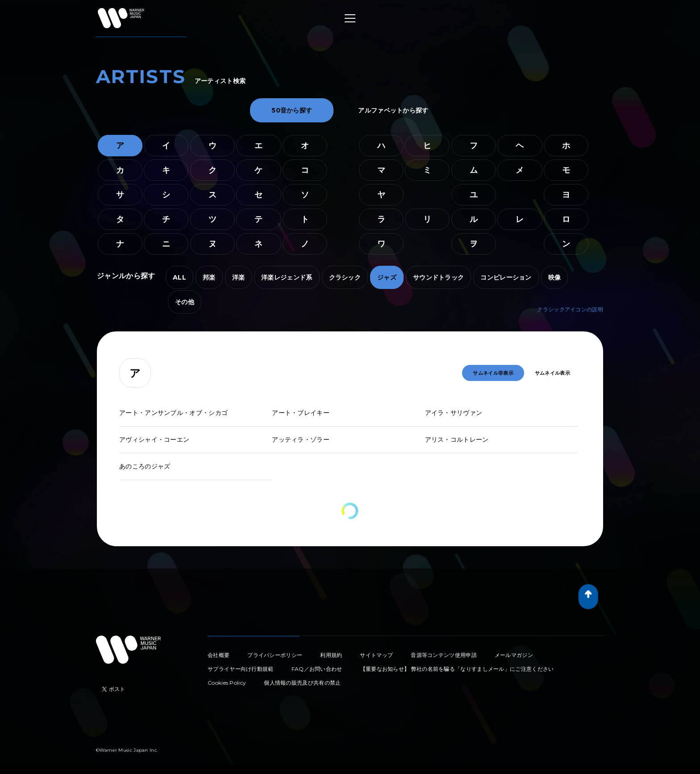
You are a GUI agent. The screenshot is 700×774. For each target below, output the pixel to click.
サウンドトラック (438, 277)
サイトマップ (376, 655)
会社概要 (219, 655)
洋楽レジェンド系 (287, 277)
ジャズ (387, 277)
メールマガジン (514, 655)
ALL (179, 277)
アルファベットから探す (393, 110)
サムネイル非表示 (493, 373)
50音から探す (292, 110)
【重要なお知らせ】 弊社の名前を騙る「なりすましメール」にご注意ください (457, 669)
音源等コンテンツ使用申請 (444, 655)
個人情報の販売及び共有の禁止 (302, 683)
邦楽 (209, 277)
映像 (555, 277)
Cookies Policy (227, 683)
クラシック (345, 277)
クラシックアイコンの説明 (570, 309)
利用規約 (331, 655)
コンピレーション (506, 277)
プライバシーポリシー (275, 655)
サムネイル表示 (552, 373)
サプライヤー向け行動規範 (241, 669)
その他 (185, 302)
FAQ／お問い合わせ (317, 669)
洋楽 (239, 277)
